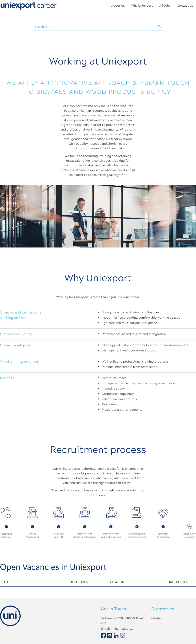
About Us (118, 6)
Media (156, 618)
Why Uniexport (142, 6)
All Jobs (165, 6)
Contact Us (185, 6)
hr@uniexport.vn (123, 629)
